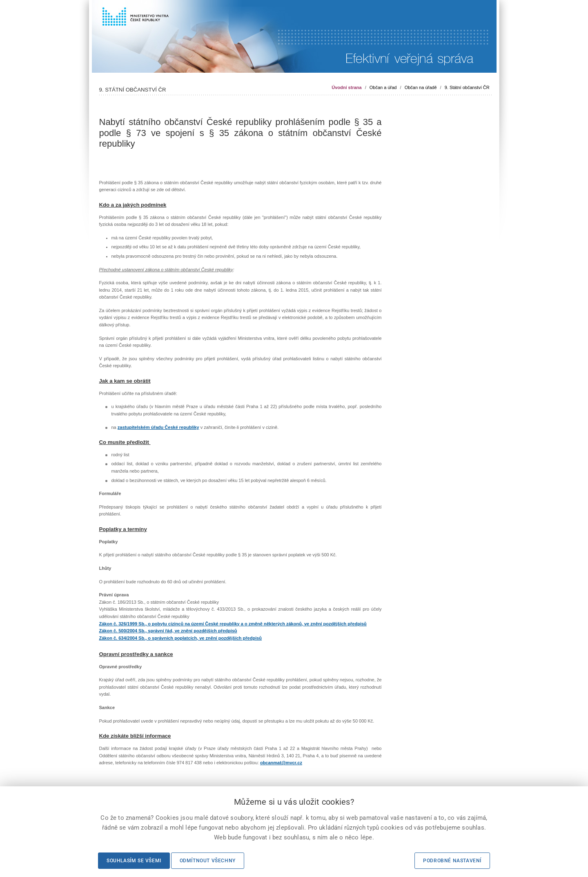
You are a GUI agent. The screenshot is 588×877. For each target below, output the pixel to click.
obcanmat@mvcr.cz (281, 763)
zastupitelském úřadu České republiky (158, 427)
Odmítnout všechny (208, 861)
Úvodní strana (346, 87)
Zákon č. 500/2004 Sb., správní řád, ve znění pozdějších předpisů (168, 631)
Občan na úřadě (421, 87)
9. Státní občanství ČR (467, 87)
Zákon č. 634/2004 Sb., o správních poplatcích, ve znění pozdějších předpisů (181, 638)
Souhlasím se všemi (134, 861)
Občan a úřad (383, 87)
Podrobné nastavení (452, 861)
